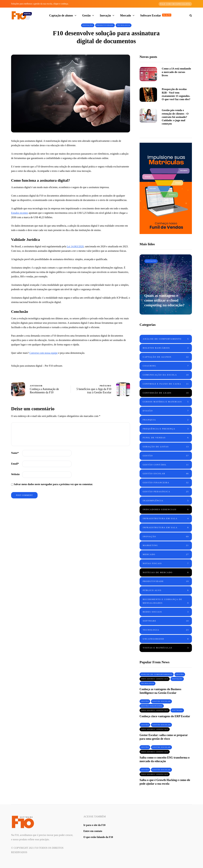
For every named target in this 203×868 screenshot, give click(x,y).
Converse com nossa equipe (43, 353)
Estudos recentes (20, 213)
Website (15, 474)
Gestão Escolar (166, 474)
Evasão (166, 411)
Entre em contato (93, 831)
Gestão (86, 16)
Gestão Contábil (166, 465)
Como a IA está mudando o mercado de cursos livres (176, 72)
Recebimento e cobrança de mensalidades (166, 601)
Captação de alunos (61, 16)
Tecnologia (124, 25)
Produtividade (105, 25)
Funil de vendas (166, 438)
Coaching (166, 366)
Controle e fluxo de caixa (166, 384)
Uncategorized (166, 639)
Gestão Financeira (166, 483)
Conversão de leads (166, 393)
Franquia (166, 420)
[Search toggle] (190, 15)
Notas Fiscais (166, 564)
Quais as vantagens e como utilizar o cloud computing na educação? (164, 300)
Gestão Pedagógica (166, 492)
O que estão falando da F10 (98, 837)
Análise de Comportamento (166, 339)
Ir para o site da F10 (94, 825)
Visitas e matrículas (166, 648)
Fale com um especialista (175, 4)
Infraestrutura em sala (166, 519)
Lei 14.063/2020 (75, 246)
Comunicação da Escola (166, 375)
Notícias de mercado (166, 573)
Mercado (126, 16)
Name (15, 453)
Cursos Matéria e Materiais (166, 402)
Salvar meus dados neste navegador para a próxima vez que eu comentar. (53, 484)
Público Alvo (166, 590)
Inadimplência (166, 501)
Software (166, 621)
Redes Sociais (166, 612)
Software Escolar (156, 15)
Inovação (105, 16)
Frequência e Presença (166, 429)
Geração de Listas (166, 447)
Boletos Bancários (166, 348)
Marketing (166, 545)
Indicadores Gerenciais (166, 510)
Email (15, 464)
